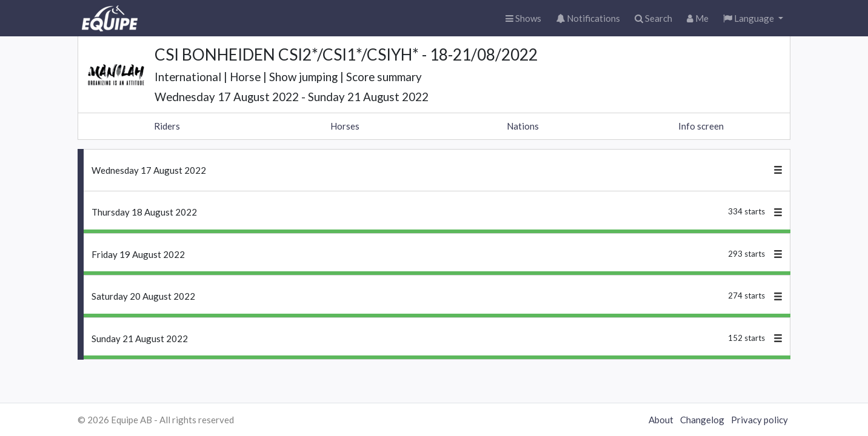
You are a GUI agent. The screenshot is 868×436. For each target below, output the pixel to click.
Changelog (702, 420)
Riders (167, 126)
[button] (753, 18)
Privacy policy (760, 420)
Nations (523, 126)
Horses (345, 126)
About (661, 420)
